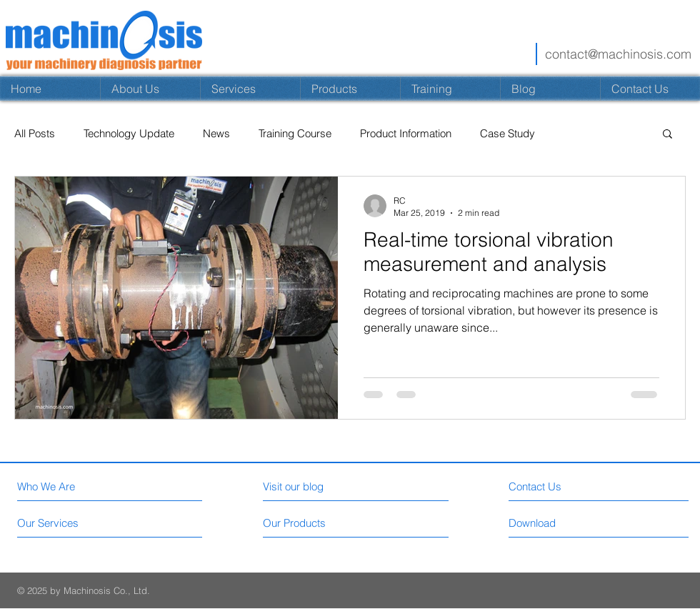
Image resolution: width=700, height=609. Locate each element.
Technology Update (129, 133)
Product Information (406, 133)
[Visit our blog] (325, 486)
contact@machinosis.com (618, 54)
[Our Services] (71, 523)
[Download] (596, 523)
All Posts (35, 133)
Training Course (295, 133)
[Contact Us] (596, 486)
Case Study (507, 133)
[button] (667, 135)
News (216, 133)
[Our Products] (317, 523)
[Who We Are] (79, 486)
